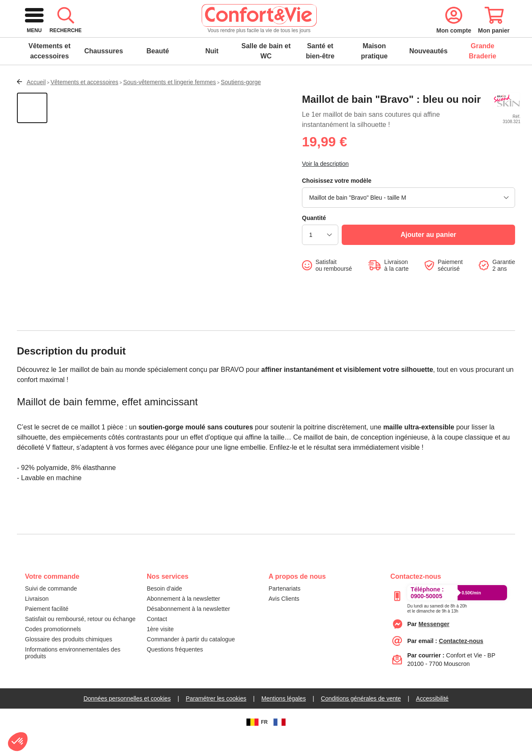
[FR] (280, 742)
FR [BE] (256, 742)
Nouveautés (429, 71)
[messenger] (434, 644)
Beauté (158, 71)
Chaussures (104, 71)
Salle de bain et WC (266, 71)
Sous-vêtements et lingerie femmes (169, 102)
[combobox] (265, 36)
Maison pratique (374, 71)
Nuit (212, 71)
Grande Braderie (483, 71)
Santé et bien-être (320, 71)
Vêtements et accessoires (49, 71)
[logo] (84, 36)
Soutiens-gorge (241, 102)
